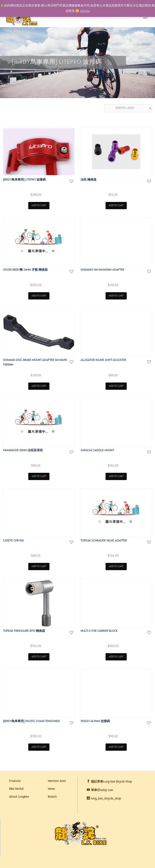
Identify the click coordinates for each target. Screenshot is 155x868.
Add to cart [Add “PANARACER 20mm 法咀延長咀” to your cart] (39, 476)
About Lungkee (19, 797)
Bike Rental (16, 789)
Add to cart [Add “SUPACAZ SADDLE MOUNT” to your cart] (116, 476)
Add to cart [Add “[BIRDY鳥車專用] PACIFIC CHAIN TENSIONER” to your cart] (39, 747)
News (51, 789)
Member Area (57, 781)
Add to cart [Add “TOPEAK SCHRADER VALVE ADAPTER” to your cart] (116, 566)
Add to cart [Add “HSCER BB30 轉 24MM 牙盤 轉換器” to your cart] (39, 296)
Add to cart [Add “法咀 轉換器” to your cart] (116, 205)
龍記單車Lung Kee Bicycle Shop (112, 782)
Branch (52, 797)
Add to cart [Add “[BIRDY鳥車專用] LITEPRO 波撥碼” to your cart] (39, 205)
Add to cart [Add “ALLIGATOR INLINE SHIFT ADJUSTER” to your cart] (116, 386)
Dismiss (85, 11)
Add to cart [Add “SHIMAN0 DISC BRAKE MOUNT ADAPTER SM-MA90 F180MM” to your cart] (39, 386)
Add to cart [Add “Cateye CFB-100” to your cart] (39, 566)
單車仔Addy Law (102, 790)
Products (15, 781)
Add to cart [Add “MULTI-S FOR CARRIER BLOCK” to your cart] (116, 657)
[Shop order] (128, 108)
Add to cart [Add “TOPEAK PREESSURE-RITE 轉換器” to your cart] (39, 657)
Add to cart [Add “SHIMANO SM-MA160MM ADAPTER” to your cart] (116, 296)
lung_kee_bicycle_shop (106, 799)
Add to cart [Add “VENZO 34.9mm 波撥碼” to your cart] (116, 747)
